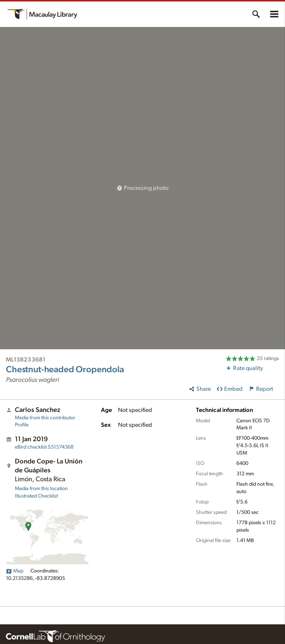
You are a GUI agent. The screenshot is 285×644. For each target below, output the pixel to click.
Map (15, 571)
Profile (22, 425)
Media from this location (41, 489)
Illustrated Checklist (36, 496)
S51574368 (44, 447)
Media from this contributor (45, 418)
